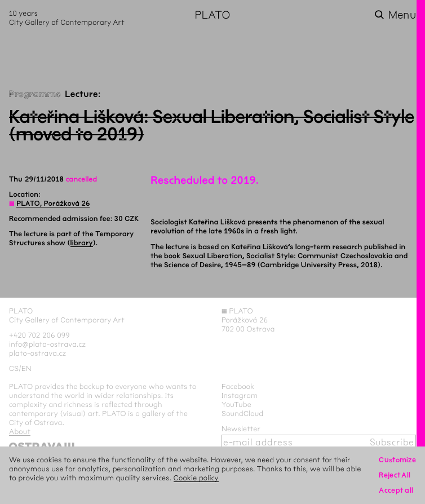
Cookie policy (196, 478)
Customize (397, 460)
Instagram (240, 395)
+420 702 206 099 (39, 335)
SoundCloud (242, 414)
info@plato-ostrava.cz (47, 344)
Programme (35, 94)
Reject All (395, 475)
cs (14, 368)
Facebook (238, 386)
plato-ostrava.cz (37, 353)
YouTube (236, 404)
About (20, 432)
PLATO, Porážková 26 (53, 204)
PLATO (212, 15)
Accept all (396, 490)
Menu (402, 15)
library (82, 243)
